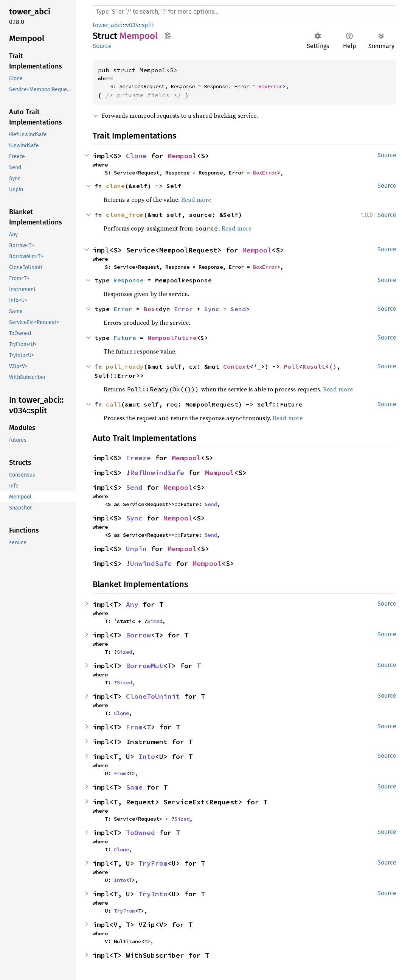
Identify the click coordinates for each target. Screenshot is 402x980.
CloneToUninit (153, 696)
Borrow (138, 635)
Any (132, 604)
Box (149, 309)
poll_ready (125, 366)
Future (125, 338)
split (148, 25)
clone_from (125, 215)
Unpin (136, 549)
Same (134, 787)
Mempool (182, 156)
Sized (155, 621)
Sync (212, 309)
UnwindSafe (151, 563)
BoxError (270, 86)
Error (123, 309)
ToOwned (140, 833)
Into (147, 756)
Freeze (138, 458)
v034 (132, 25)
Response (129, 280)
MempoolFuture (172, 338)
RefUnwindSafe (157, 473)
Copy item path (168, 36)
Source (102, 46)
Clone (136, 156)
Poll (291, 366)
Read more (196, 199)
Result (314, 366)
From (134, 727)
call (113, 404)
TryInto (153, 894)
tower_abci (108, 25)
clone (115, 186)
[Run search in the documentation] (244, 12)
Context (236, 366)
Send (238, 309)
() (333, 366)
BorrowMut (145, 666)
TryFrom (153, 863)
